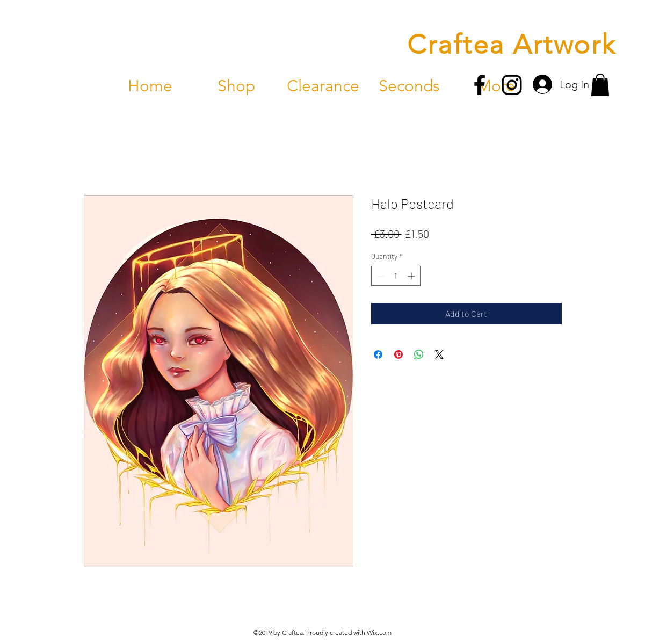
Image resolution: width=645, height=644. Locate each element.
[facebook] (480, 85)
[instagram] (512, 85)
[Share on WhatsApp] (419, 354)
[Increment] (412, 276)
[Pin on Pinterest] (398, 354)
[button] (600, 85)
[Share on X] (439, 354)
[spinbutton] (396, 276)
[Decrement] (379, 276)
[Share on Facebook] (378, 354)
